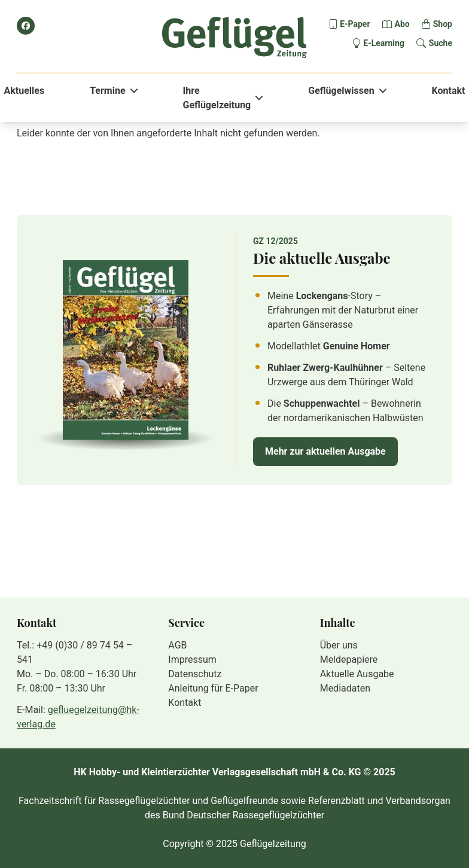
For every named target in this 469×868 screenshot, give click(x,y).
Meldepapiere (349, 660)
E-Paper (355, 24)
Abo (402, 24)
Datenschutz (195, 674)
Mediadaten (345, 688)
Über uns (339, 645)
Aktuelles (25, 91)
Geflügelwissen (341, 91)
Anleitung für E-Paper (213, 688)
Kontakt (449, 91)
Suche (441, 43)
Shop (443, 24)
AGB (177, 645)
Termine (107, 91)
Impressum (192, 660)
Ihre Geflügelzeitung (217, 98)
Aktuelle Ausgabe (357, 674)
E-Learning (384, 43)
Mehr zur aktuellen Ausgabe (325, 451)
